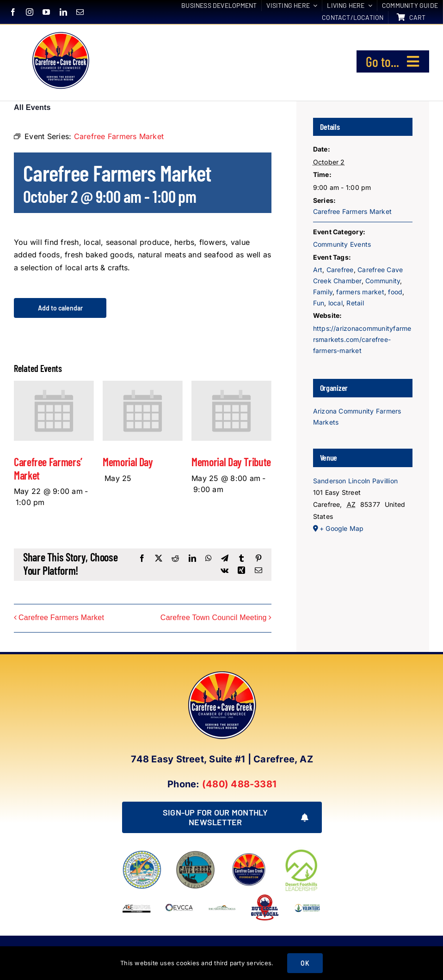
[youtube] (46, 12)
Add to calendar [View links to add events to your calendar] (60, 308)
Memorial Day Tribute (231, 462)
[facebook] (13, 12)
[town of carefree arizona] (142, 854)
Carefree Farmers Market (61, 618)
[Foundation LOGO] (249, 854)
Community (383, 281)
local (335, 303)
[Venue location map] (363, 583)
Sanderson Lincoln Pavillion (355, 481)
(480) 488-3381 (239, 784)
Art (318, 270)
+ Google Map (342, 528)
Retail (355, 303)
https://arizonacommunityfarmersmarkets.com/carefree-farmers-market (362, 339)
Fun (319, 303)
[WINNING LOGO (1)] (308, 904)
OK (305, 963)
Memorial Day (128, 462)
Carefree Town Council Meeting (214, 618)
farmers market (360, 292)
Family (323, 292)
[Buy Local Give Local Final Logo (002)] (265, 897)
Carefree (340, 270)
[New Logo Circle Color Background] (60, 33)
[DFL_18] (302, 851)
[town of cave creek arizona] (195, 854)
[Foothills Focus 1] (222, 908)
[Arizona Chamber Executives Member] (136, 897)
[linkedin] (63, 12)
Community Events (342, 244)
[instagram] (30, 12)
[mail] (80, 12)
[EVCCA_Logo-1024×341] (179, 897)
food (395, 292)
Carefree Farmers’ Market (48, 469)
